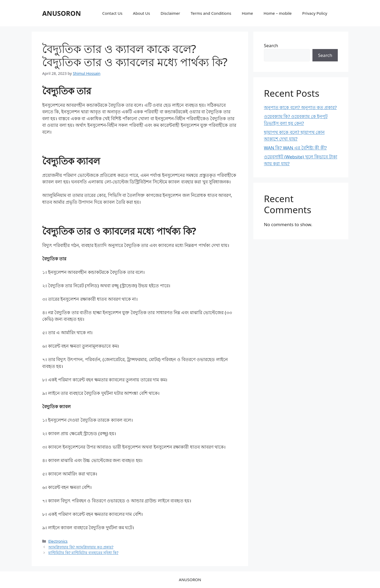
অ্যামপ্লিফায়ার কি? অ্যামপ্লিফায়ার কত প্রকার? (81, 547)
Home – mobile (278, 13)
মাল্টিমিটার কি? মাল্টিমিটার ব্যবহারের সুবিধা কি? (83, 553)
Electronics (58, 541)
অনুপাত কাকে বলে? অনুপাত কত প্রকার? (300, 107)
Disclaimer (170, 13)
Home (247, 13)
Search (271, 45)
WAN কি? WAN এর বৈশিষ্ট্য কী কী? (295, 148)
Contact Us (112, 13)
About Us (142, 13)
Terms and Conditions (211, 13)
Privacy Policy (315, 13)
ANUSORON (62, 13)
